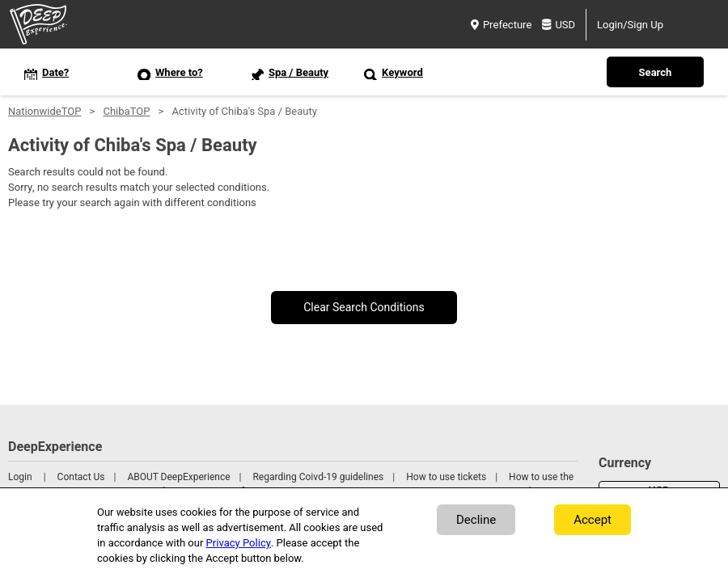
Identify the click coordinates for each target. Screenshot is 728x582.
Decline (476, 520)
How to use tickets (446, 477)
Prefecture (501, 25)
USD (559, 25)
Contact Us (81, 477)
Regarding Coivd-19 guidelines (318, 477)
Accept (593, 520)
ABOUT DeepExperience (178, 477)
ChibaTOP (126, 111)
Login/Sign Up (630, 25)
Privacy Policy (239, 543)
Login (20, 477)
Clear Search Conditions (364, 308)
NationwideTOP (44, 111)
